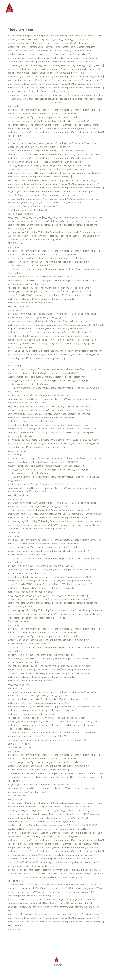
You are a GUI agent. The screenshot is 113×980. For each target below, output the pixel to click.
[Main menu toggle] (104, 9)
